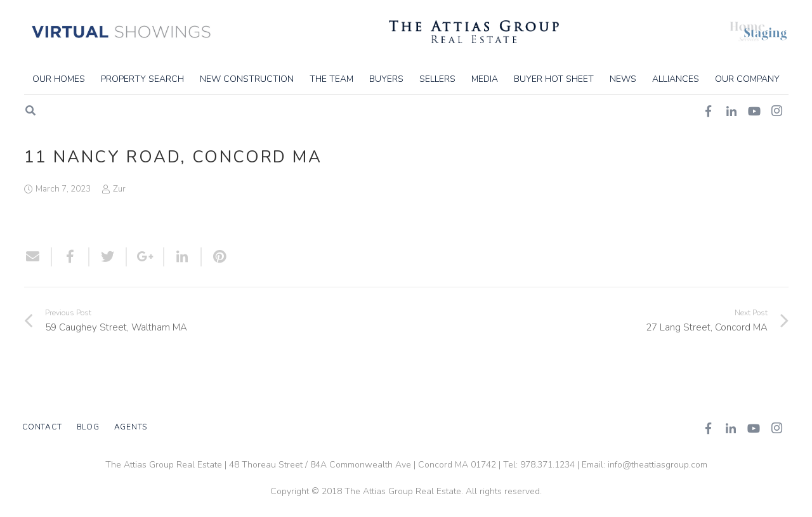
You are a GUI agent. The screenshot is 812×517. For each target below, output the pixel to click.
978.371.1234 (547, 465)
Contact (42, 427)
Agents (131, 427)
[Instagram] (776, 428)
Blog (88, 427)
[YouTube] (754, 428)
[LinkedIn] (731, 428)
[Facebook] (708, 428)
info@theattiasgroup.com (658, 465)
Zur (119, 189)
